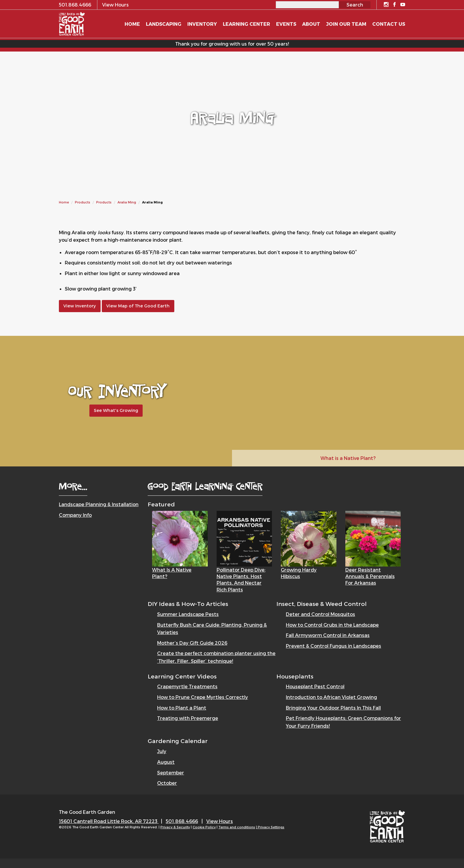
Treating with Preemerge (188, 718)
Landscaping (164, 24)
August (166, 762)
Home (64, 202)
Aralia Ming (127, 202)
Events (286, 24)
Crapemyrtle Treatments (187, 686)
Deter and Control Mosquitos (320, 614)
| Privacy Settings (270, 827)
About (311, 24)
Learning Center (246, 24)
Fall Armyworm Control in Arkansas (328, 635)
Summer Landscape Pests (188, 614)
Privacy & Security (175, 827)
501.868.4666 (182, 821)
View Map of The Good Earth (138, 306)
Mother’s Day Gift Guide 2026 (192, 643)
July (162, 751)
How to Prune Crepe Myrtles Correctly (203, 697)
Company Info (75, 515)
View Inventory (80, 306)
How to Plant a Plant (182, 708)
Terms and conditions (237, 827)
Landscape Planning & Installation (99, 504)
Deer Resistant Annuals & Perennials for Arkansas (370, 576)
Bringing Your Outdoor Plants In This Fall (333, 708)
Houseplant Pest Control (315, 686)
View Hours (220, 821)
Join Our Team (346, 24)
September (171, 772)
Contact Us (389, 24)
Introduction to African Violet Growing (331, 697)
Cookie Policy (204, 827)
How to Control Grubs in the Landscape (332, 625)
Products (83, 202)
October (167, 783)
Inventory (202, 24)
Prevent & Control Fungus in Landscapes (333, 646)
